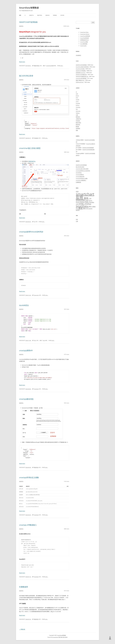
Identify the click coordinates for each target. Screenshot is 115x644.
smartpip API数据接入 (28, 525)
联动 (90, 206)
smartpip (36, 389)
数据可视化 (40, 15)
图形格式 (78, 117)
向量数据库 (24, 587)
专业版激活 (78, 55)
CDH (77, 94)
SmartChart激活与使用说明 (82, 67)
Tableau (78, 113)
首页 (20, 15)
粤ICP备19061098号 (63, 637)
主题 (77, 115)
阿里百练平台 (32, 161)
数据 (81, 208)
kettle (78, 210)
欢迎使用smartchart (81, 73)
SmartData (82, 206)
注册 (77, 221)
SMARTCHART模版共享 (81, 75)
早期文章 (22, 629)
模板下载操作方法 (80, 80)
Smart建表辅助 (84, 44)
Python (78, 105)
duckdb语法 (24, 305)
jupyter (90, 208)
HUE (87, 208)
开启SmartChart (80, 82)
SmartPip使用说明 (85, 38)
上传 (90, 198)
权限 (84, 208)
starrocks (36, 295)
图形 (86, 198)
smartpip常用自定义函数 (29, 477)
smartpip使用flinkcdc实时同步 (31, 232)
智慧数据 (55, 15)
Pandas (92, 202)
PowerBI (78, 103)
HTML (82, 204)
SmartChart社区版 (80, 69)
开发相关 (36, 138)
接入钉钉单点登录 (26, 76)
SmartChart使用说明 (85, 36)
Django (78, 202)
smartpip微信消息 (26, 399)
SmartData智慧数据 (29, 8)
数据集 (77, 126)
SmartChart (56, 637)
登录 (77, 219)
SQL (35, 340)
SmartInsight (83, 46)
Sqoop (90, 200)
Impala (78, 100)
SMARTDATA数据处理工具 (82, 76)
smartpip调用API (26, 350)
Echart (77, 96)
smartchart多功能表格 (81, 78)
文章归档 (62, 15)
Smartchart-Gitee (84, 32)
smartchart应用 (50, 66)
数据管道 (48, 15)
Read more (22, 62)
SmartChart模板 (84, 42)
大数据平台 (31, 15)
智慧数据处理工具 (84, 40)
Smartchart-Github (85, 34)
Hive (77, 98)
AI (25, 15)
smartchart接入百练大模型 (30, 148)
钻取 (87, 200)
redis (77, 204)
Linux (77, 101)
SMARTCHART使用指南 (28, 22)
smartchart (81, 200)
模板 (77, 130)
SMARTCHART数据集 (81, 71)
